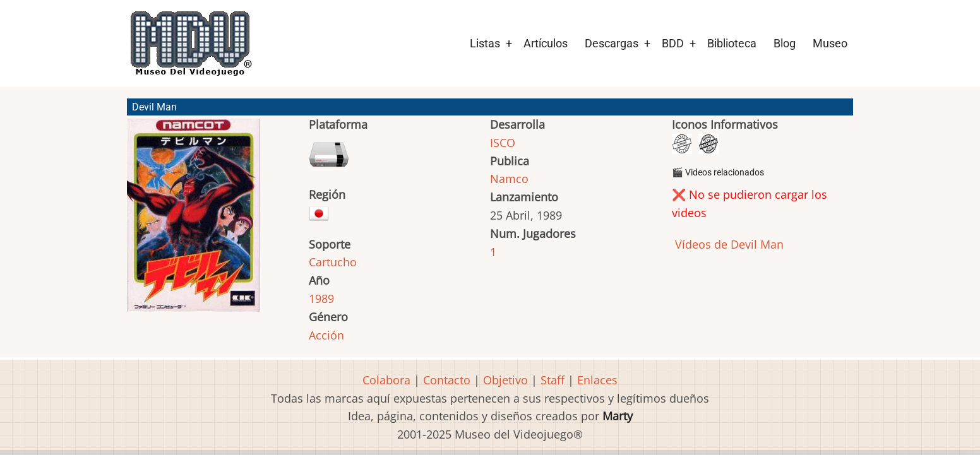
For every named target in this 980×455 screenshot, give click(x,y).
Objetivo (505, 380)
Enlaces (597, 380)
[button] (193, 221)
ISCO (503, 143)
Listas (485, 43)
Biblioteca (732, 43)
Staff (553, 380)
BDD (673, 43)
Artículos (546, 43)
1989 (321, 298)
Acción (326, 335)
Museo (830, 43)
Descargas (612, 43)
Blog (785, 43)
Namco (509, 179)
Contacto (447, 380)
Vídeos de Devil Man (728, 244)
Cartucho (333, 262)
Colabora (386, 380)
